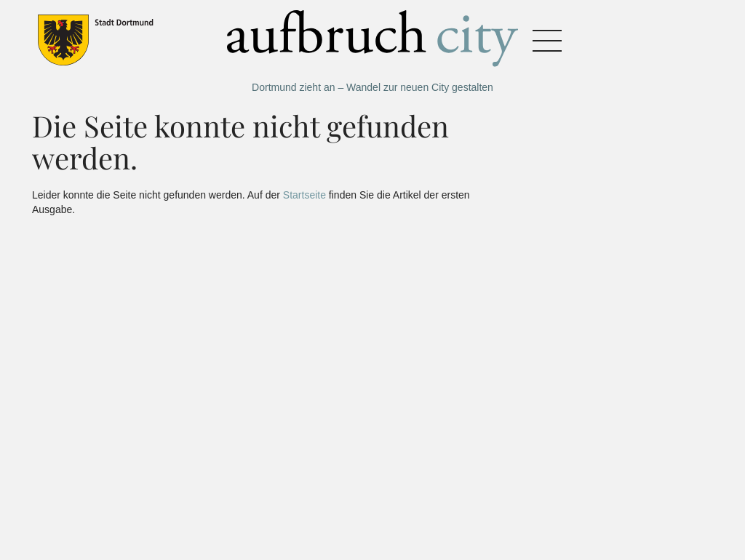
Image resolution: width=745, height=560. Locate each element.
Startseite (304, 195)
